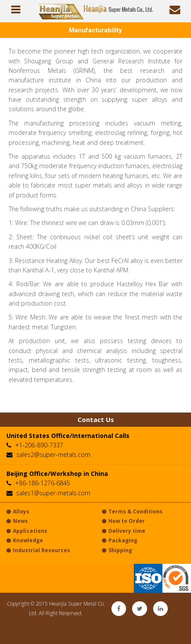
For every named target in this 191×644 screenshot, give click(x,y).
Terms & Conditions (132, 511)
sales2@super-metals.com (53, 455)
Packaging (120, 540)
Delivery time (124, 531)
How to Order (123, 521)
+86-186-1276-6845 (43, 483)
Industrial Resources (38, 550)
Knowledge (25, 540)
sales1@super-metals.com (53, 493)
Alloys (18, 511)
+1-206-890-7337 (39, 445)
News (17, 521)
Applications (27, 531)
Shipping (117, 550)
